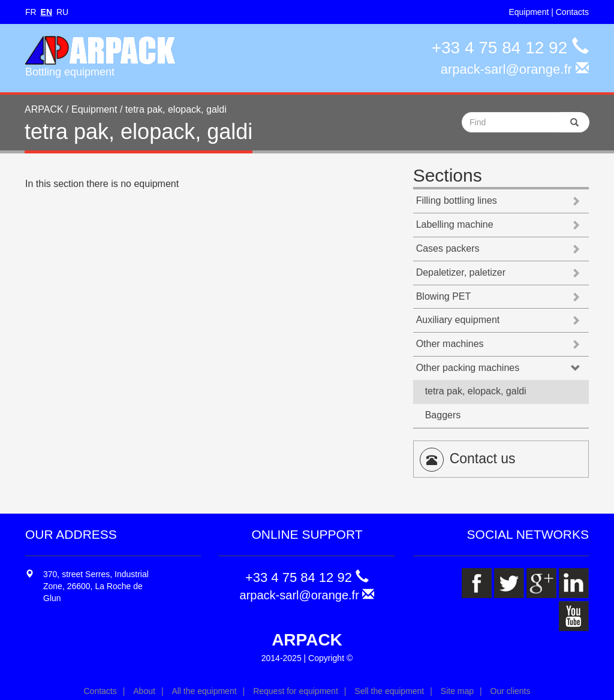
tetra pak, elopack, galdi (476, 391)
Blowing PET (444, 296)
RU (62, 12)
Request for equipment (296, 691)
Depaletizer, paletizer (461, 272)
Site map (457, 691)
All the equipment (204, 691)
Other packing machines (468, 368)
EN (46, 12)
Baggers (443, 415)
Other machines (450, 344)
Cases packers (448, 248)
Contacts (572, 12)
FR (31, 12)
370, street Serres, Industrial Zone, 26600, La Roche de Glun (96, 586)
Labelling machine (455, 224)
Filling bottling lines (457, 200)
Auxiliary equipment (458, 320)
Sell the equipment (389, 691)
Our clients (511, 691)
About (144, 691)
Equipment (529, 12)
